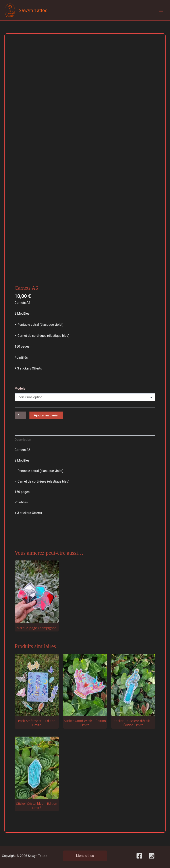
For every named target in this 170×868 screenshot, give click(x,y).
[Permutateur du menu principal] (161, 10)
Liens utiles (85, 856)
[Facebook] (139, 856)
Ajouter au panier (46, 415)
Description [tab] (23, 440)
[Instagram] (152, 856)
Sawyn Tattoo (33, 10)
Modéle (20, 389)
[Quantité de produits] (20, 415)
